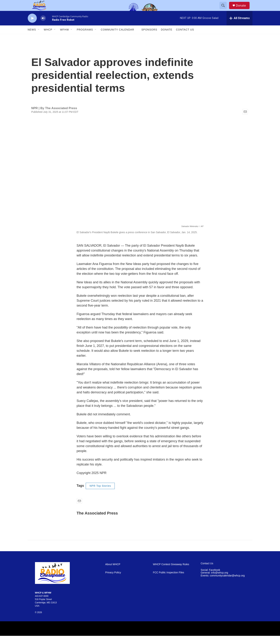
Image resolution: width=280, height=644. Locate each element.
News (32, 38)
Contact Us (185, 38)
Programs (85, 38)
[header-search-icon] (225, 10)
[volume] (43, 26)
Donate (243, 10)
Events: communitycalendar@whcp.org (223, 584)
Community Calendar (117, 38)
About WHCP (113, 573)
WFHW (64, 38)
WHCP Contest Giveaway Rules (171, 573)
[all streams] (239, 26)
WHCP (48, 38)
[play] (32, 26)
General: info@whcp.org (214, 581)
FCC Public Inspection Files (169, 581)
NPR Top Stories (100, 494)
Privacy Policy (113, 581)
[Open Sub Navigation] (39, 38)
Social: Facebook (210, 578)
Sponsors (149, 38)
